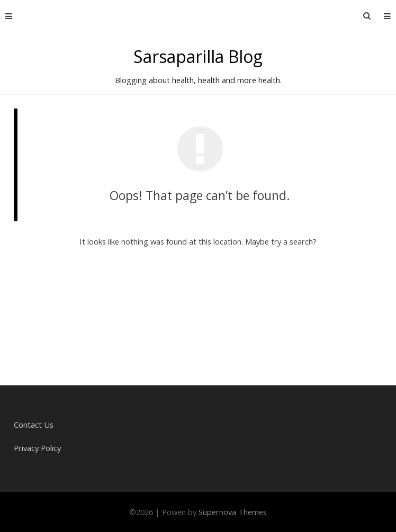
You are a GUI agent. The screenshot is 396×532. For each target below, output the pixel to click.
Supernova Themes (233, 512)
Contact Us (34, 425)
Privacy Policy (37, 448)
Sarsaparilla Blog (198, 56)
